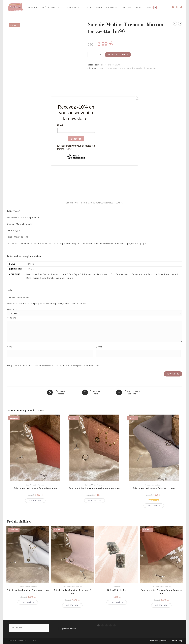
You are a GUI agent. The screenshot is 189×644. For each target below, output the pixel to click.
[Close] (137, 97)
